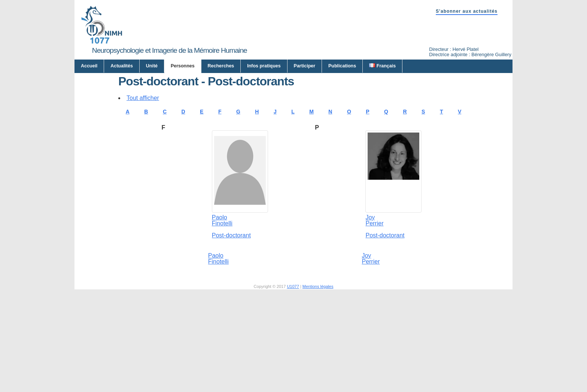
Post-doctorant (231, 309)
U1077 (293, 359)
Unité (152, 66)
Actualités (122, 66)
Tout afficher (143, 171)
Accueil (89, 66)
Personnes (183, 66)
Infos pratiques (264, 66)
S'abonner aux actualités (467, 11)
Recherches (221, 66)
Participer (305, 66)
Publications (342, 66)
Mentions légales (318, 359)
